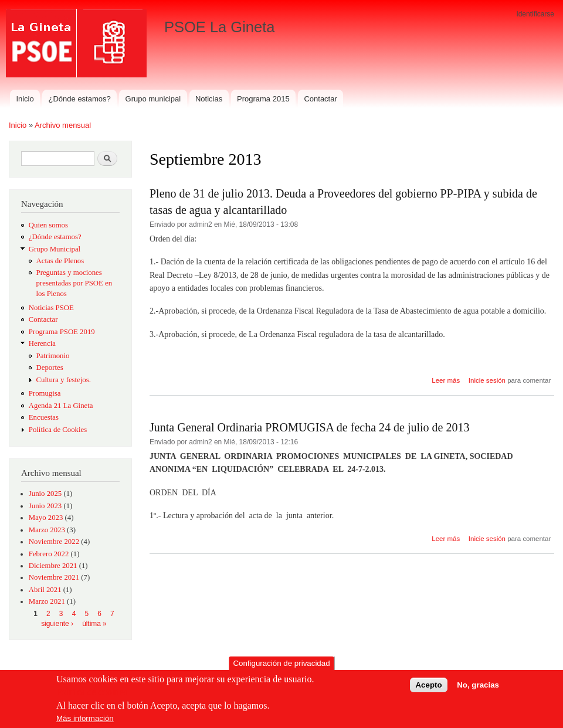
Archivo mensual (63, 125)
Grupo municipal (153, 99)
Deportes (50, 368)
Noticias (209, 99)
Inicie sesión (487, 380)
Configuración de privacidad (281, 663)
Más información (85, 718)
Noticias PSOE (51, 308)
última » (94, 624)
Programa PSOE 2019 (62, 332)
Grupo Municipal (55, 249)
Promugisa (45, 393)
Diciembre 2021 (53, 566)
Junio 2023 (45, 506)
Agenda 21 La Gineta (61, 406)
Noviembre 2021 (54, 577)
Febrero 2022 (49, 554)
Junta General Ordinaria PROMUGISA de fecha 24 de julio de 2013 (309, 427)
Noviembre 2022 (54, 542)
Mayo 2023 (46, 518)
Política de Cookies (58, 430)
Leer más (446, 380)
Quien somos (48, 225)
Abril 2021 (45, 590)
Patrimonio (53, 356)
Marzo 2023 (47, 530)
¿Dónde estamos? (80, 99)
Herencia (42, 343)
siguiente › (57, 624)
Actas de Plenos (60, 261)
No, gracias (478, 685)
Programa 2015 (263, 99)
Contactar (320, 99)
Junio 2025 (45, 494)
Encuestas (44, 417)
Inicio (25, 99)
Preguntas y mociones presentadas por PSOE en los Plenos (74, 283)
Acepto (428, 685)
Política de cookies (92, 692)
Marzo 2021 (47, 601)
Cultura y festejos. (64, 380)
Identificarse (535, 14)
